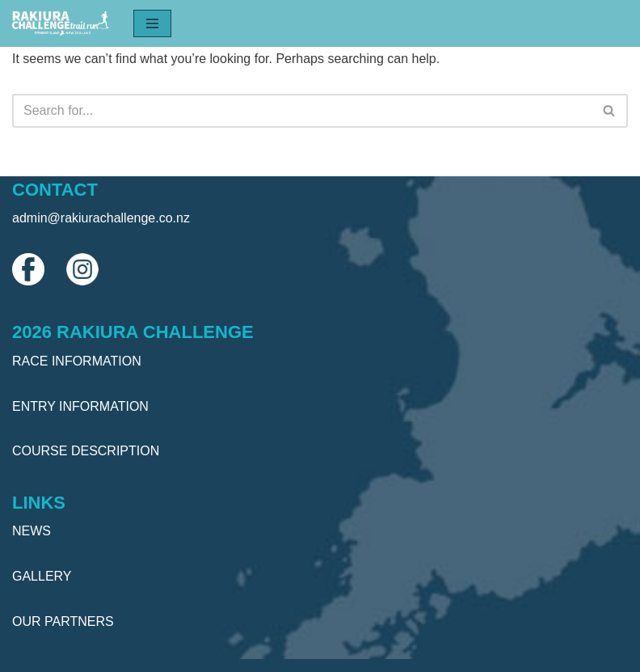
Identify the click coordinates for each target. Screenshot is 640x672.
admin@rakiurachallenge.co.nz (101, 218)
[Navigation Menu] (152, 23)
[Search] (302, 111)
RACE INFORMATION (77, 361)
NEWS (32, 531)
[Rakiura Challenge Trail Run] (61, 23)
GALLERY (42, 576)
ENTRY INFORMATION (80, 406)
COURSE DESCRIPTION (86, 451)
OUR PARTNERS (63, 621)
